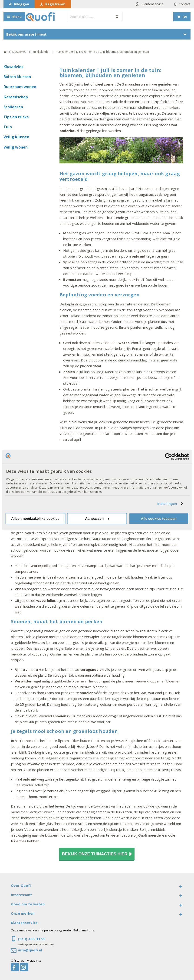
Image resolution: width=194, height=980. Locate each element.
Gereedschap (16, 97)
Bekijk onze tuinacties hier (97, 854)
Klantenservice (152, 4)
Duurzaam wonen (20, 87)
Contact (185, 4)
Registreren (55, 4)
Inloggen (22, 4)
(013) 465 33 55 (32, 939)
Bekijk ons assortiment (26, 34)
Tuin (8, 127)
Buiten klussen (17, 77)
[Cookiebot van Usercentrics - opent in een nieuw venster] (168, 457)
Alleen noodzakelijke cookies (35, 519)
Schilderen (13, 107)
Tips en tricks (16, 117)
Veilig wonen (16, 147)
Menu (17, 17)
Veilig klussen (16, 137)
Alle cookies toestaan (159, 519)
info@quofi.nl (30, 950)
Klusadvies (13, 67)
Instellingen (167, 504)
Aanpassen (97, 519)
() (185, 17)
